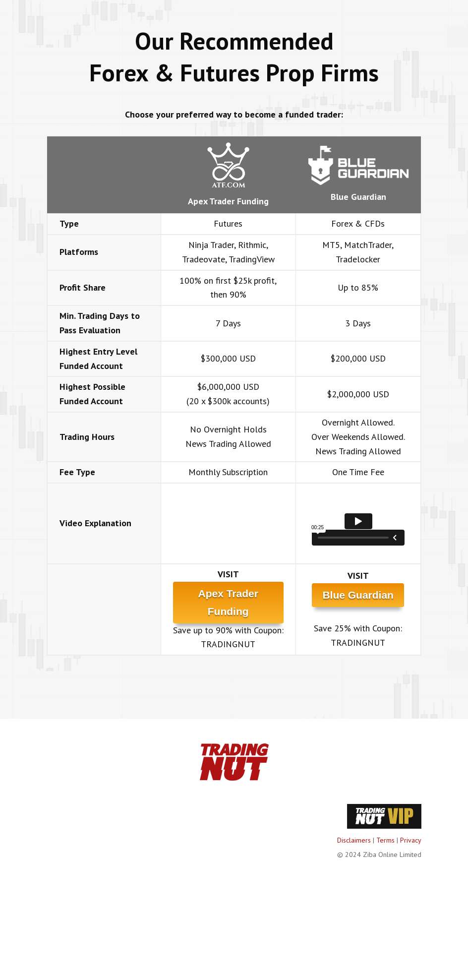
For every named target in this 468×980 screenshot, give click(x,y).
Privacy (411, 840)
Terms (385, 840)
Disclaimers (354, 840)
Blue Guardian (358, 595)
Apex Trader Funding (228, 602)
